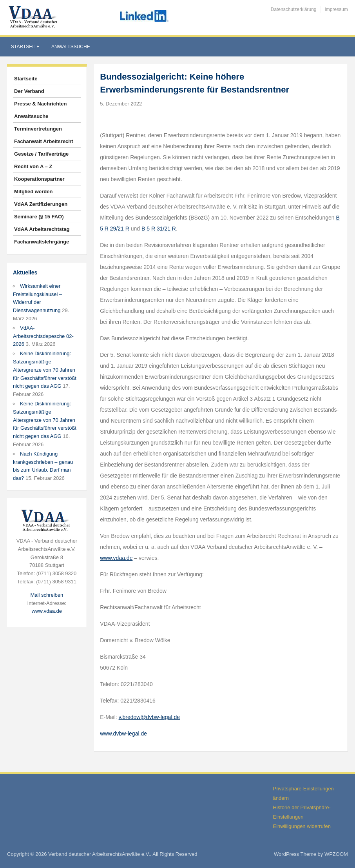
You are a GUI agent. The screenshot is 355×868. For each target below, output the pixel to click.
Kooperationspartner (39, 179)
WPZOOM (336, 854)
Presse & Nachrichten (40, 104)
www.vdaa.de (47, 611)
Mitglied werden (33, 192)
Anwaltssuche (71, 47)
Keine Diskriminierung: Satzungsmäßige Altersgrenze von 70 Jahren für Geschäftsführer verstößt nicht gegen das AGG (45, 370)
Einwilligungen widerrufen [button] (302, 826)
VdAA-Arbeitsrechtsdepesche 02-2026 (43, 336)
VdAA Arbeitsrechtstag (42, 229)
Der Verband (29, 91)
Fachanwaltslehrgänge (42, 242)
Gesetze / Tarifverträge (41, 154)
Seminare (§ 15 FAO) (39, 217)
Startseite (25, 47)
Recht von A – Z (33, 166)
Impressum (336, 9)
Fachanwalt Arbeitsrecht (44, 141)
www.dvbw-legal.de (123, 734)
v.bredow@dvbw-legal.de (149, 717)
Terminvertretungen (38, 129)
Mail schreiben (47, 595)
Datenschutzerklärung (294, 9)
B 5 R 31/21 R (159, 229)
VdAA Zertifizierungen (41, 204)
